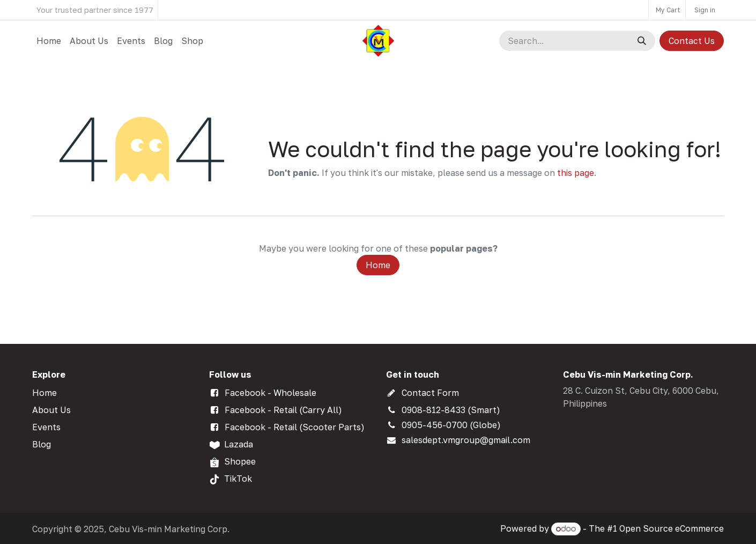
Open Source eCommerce (672, 528)
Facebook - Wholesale (270, 393)
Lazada (239, 444)
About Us (51, 410)
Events (46, 427)
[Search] (642, 41)
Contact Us (692, 41)
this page (576, 173)
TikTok (238, 479)
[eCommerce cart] (667, 10)
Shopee (240, 461)
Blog (42, 444)
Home (378, 265)
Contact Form (430, 393)
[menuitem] (49, 41)
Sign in (705, 10)
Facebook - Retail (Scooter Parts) (295, 427)
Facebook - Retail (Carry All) (283, 410)
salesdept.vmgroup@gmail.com (466, 440)
